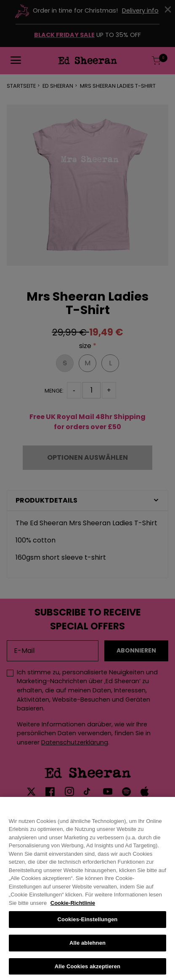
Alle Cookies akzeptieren (87, 971)
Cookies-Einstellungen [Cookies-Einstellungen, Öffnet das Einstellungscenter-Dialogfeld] (88, 925)
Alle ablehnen (87, 948)
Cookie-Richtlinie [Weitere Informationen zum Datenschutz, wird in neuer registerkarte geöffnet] (73, 908)
